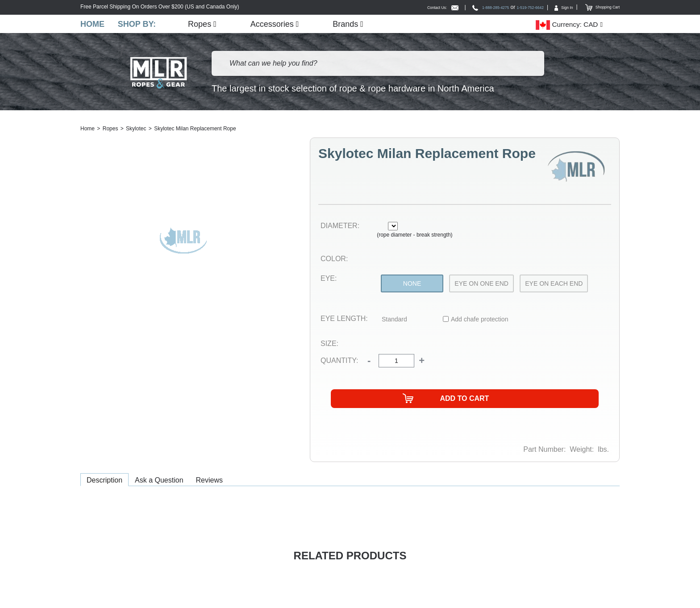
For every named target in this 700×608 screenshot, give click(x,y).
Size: (329, 344)
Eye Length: (344, 319)
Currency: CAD (567, 25)
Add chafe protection (479, 320)
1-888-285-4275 (459, 7)
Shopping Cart (597, 7)
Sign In (551, 7)
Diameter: (340, 227)
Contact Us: (401, 7)
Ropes (204, 24)
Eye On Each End (554, 284)
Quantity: (339, 361)
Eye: (329, 279)
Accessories (277, 24)
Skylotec (136, 129)
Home (92, 24)
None (412, 284)
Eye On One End (481, 284)
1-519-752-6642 (510, 7)
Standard (394, 320)
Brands (350, 24)
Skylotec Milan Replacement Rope (195, 129)
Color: (334, 260)
